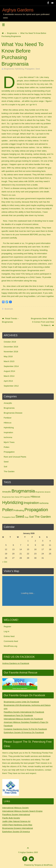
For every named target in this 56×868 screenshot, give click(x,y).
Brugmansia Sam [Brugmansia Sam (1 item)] (8, 497)
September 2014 (11, 366)
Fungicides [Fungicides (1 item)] (26, 497)
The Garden (9, 471)
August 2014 (9, 371)
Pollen (7, 447)
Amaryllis (8, 403)
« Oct (5, 562)
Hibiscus (8, 423)
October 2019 (10, 342)
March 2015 (9, 361)
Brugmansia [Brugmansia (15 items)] (23, 491)
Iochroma (8, 437)
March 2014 (9, 376)
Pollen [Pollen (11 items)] (8, 510)
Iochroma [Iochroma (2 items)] (44, 503)
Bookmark (9, 309)
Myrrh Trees (9, 442)
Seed (38, 69)
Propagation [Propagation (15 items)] (36, 510)
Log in (6, 631)
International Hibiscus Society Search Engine (22, 811)
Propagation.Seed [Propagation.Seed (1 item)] (9, 517)
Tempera (38, 865)
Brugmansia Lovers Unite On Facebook (21, 702)
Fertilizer (8, 418)
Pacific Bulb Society (11, 818)
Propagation (30, 69)
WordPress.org (10, 646)
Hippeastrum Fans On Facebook (18, 715)
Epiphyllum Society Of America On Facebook (24, 732)
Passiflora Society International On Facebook (24, 712)
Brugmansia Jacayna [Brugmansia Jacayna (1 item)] (43, 492)
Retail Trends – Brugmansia (10, 320)
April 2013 (8, 381)
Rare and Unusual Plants (15, 457)
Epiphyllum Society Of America (16, 832)
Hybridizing (19, 69)
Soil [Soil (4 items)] (32, 517)
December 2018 (11, 347)
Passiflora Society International (16, 815)
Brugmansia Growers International (18, 828)
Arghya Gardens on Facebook (16, 663)
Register (7, 627)
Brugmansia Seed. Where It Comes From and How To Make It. (42, 322)
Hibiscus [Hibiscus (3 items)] (35, 497)
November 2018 (11, 352)
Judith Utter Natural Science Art (16, 821)
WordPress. (48, 865)
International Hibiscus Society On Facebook (23, 719)
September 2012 (11, 386)
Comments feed (11, 641)
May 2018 (8, 356)
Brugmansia (12, 33)
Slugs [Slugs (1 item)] (27, 517)
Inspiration (8, 432)
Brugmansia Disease (13, 413)
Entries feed (9, 636)
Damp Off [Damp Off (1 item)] (18, 497)
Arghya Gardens (18, 10)
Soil (5, 467)
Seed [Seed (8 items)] (20, 516)
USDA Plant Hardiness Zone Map (17, 825)
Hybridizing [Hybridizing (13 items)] (13, 502)
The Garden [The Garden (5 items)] (43, 517)
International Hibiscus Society (15, 808)
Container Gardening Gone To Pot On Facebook (25, 729)
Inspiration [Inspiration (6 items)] (31, 503)
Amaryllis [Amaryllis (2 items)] (7, 492)
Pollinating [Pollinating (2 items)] (19, 510)
